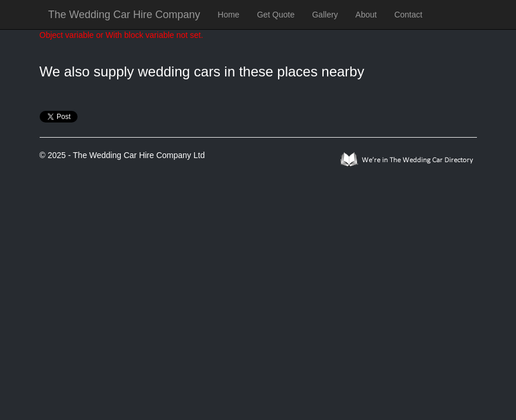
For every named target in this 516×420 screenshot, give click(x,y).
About (366, 15)
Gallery (325, 15)
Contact (408, 15)
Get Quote (276, 15)
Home (228, 15)
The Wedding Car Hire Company (124, 15)
